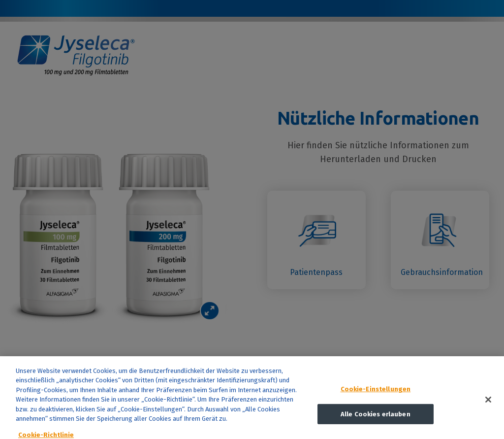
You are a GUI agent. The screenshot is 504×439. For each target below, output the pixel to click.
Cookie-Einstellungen (376, 391)
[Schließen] (488, 402)
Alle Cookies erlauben (376, 417)
